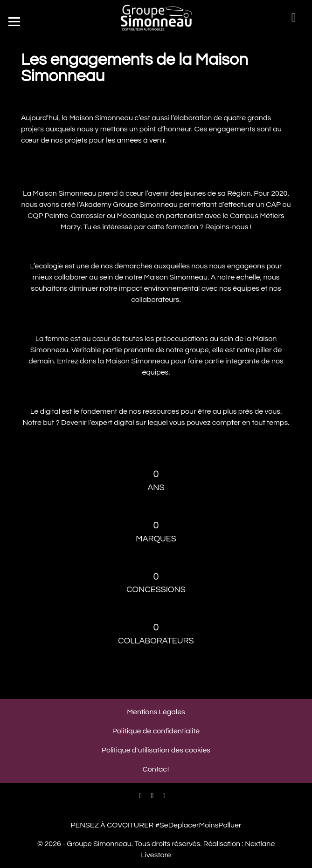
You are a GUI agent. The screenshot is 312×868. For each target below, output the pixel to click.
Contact (156, 769)
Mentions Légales (156, 712)
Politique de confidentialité (156, 731)
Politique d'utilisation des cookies (156, 750)
